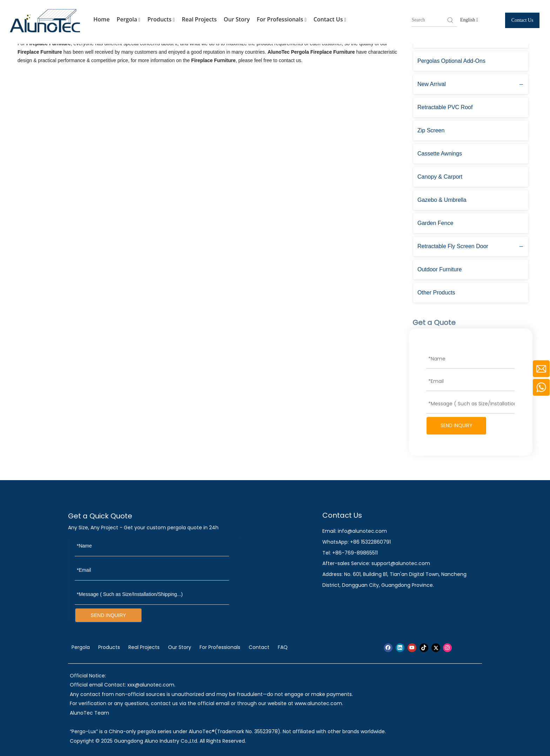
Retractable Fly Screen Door (453, 246)
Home (101, 19)
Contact (259, 647)
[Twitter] (436, 648)
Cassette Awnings (440, 154)
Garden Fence (435, 223)
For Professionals (282, 20)
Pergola (129, 20)
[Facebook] (388, 648)
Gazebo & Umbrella (442, 200)
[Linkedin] (400, 648)
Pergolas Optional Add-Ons (451, 61)
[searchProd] (429, 20)
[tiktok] (424, 648)
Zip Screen (431, 130)
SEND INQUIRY (457, 425)
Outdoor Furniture (440, 269)
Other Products (436, 293)
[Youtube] (412, 648)
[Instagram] (447, 648)
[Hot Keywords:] (450, 20)
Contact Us (330, 20)
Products (161, 20)
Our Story (237, 19)
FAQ (283, 647)
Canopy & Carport (440, 177)
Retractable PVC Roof (445, 107)
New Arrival (432, 84)
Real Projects (199, 19)
